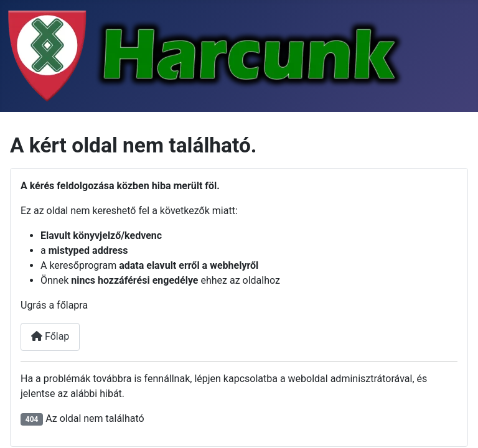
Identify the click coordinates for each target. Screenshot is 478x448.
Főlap (50, 336)
